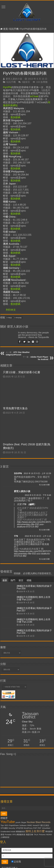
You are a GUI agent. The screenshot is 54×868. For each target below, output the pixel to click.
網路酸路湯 (20, 832)
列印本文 (11, 310)
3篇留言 (26, 82)
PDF (39, 828)
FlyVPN (7, 87)
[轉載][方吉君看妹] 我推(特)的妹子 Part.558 (34, 587)
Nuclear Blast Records (39, 822)
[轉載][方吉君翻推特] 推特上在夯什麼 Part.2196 (34, 621)
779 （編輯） (29, 504)
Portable (8, 835)
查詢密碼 (15, 117)
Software (23, 825)
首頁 (4, 29)
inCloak (34, 96)
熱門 (13, 580)
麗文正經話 (45, 825)
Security (12, 828)
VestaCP (36, 825)
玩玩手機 (14, 29)
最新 (5, 580)
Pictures (42, 835)
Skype (24, 822)
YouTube (8, 822)
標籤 (29, 580)
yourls (18, 822)
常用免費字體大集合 (15, 408)
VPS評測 (19, 828)
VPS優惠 (4, 828)
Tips (2, 825)
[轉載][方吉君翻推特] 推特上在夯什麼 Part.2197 (34, 598)
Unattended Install (8, 832)
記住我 (16, 862)
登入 (30, 573)
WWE (30, 825)
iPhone (19, 318)
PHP (35, 828)
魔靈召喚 (30, 835)
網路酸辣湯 (21, 835)
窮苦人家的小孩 (14, 79)
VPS (14, 835)
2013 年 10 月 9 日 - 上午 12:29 (37, 473)
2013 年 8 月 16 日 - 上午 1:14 (38, 536)
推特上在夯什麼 (35, 831)
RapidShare (14, 825)
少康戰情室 (5, 837)
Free (10, 318)
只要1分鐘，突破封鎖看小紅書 (25, 372)
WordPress (28, 828)
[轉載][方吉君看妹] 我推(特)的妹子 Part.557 (34, 609)
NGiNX (49, 835)
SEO (6, 825)
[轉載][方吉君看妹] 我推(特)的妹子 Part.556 (34, 632)
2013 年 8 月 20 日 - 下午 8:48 (38, 495)
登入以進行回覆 (44, 485)
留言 (21, 580)
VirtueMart (46, 828)
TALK (36, 835)
